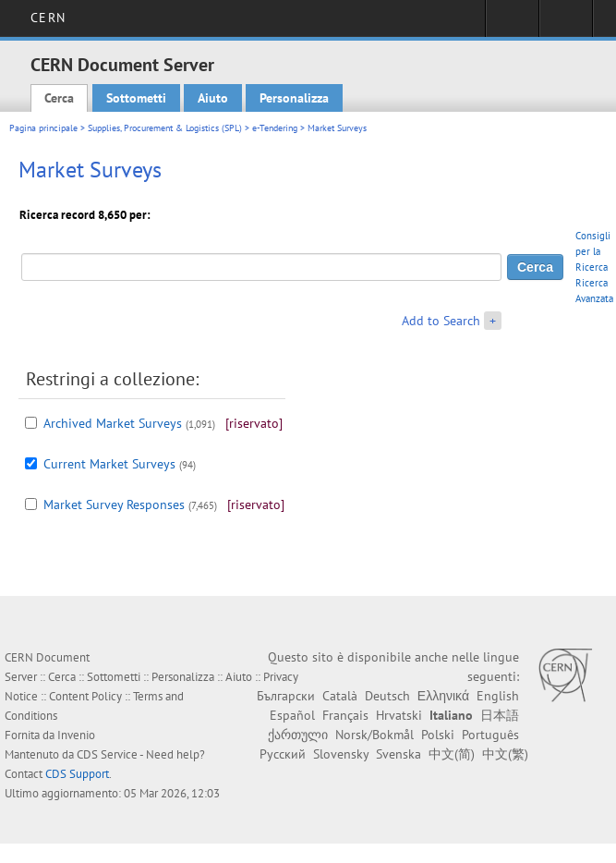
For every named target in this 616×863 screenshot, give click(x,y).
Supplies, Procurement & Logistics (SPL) (165, 128)
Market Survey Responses (114, 504)
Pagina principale (43, 128)
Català (340, 696)
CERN (48, 18)
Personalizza (294, 98)
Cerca (59, 98)
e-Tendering (275, 128)
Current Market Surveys (109, 464)
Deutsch (387, 696)
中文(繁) (505, 754)
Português (490, 735)
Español (292, 715)
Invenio (76, 735)
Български (286, 696)
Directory (566, 24)
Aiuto (213, 98)
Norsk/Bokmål (374, 735)
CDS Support (77, 774)
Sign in (512, 24)
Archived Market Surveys (113, 423)
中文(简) (452, 754)
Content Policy (85, 696)
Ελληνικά (443, 696)
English (498, 696)
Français (345, 715)
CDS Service (107, 754)
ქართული (298, 735)
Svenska (399, 754)
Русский (283, 754)
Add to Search (441, 321)
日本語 (500, 715)
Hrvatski (399, 715)
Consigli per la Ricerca (593, 251)
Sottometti (136, 98)
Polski (438, 735)
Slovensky (341, 754)
